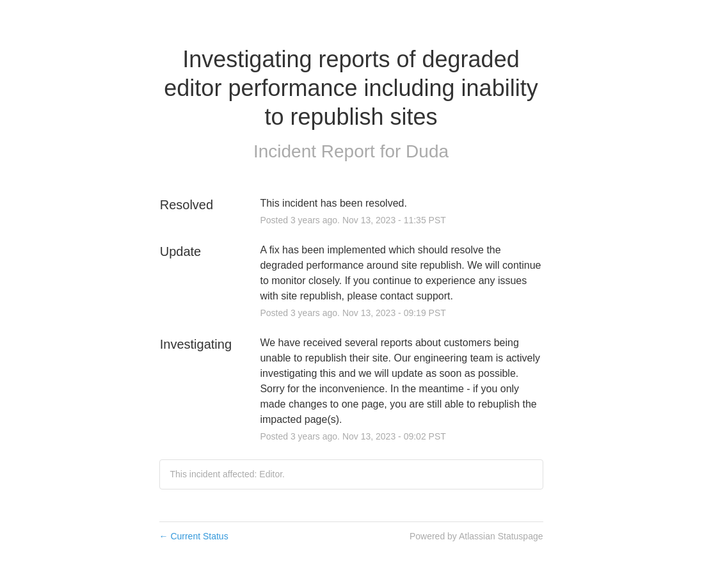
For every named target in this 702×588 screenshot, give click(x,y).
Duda (427, 151)
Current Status (194, 536)
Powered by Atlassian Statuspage (476, 536)
